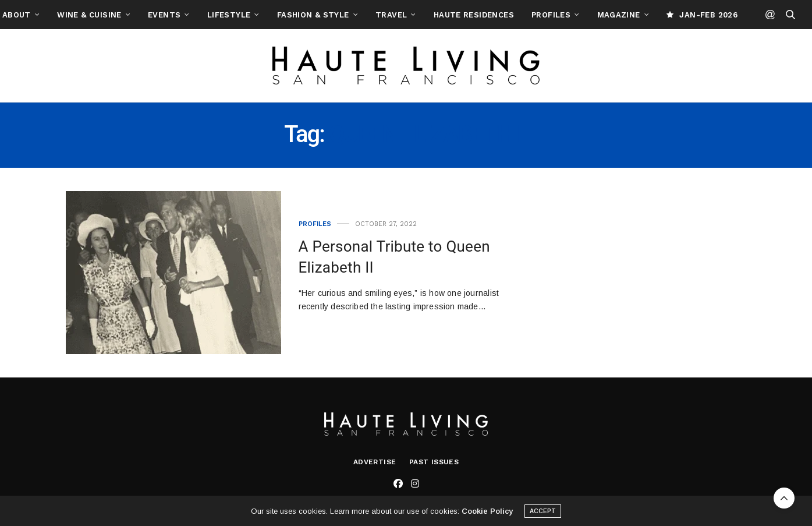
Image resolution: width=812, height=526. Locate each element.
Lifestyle (281, 15)
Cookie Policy (487, 515)
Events (216, 15)
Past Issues (434, 462)
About (68, 15)
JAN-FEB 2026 (754, 15)
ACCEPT (543, 515)
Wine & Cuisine (141, 15)
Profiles (603, 15)
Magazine (671, 15)
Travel (443, 15)
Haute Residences (526, 15)
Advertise (375, 462)
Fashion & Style (365, 15)
